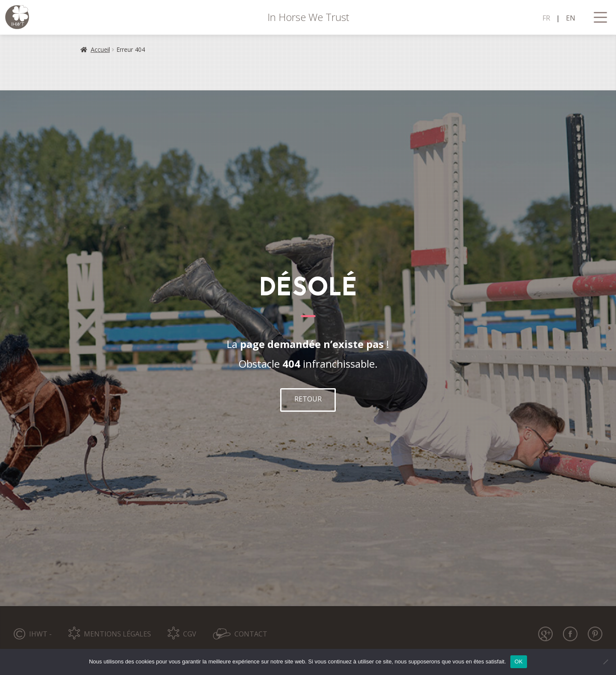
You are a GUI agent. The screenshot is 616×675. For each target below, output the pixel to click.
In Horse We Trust (308, 17)
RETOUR (308, 399)
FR (546, 18)
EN (571, 18)
